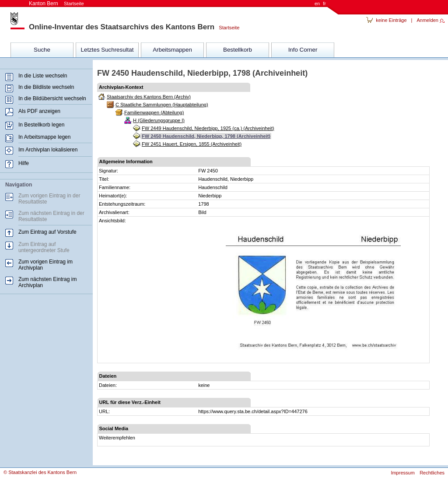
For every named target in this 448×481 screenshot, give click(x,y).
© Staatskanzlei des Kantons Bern (40, 472)
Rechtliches (432, 473)
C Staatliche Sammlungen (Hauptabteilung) (162, 105)
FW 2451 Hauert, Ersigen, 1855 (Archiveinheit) (192, 144)
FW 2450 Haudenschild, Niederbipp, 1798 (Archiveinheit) (206, 136)
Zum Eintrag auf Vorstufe (47, 232)
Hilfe (24, 163)
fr (324, 4)
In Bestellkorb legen (41, 125)
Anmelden (427, 20)
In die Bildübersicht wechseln (52, 98)
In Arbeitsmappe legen (44, 137)
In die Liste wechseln (43, 76)
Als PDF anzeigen (39, 111)
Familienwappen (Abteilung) (154, 112)
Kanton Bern (56, 4)
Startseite (227, 28)
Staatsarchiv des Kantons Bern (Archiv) (149, 97)
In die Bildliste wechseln (46, 87)
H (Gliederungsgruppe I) (159, 120)
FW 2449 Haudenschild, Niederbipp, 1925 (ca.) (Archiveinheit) (208, 128)
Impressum (402, 473)
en (317, 4)
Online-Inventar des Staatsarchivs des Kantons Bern (122, 27)
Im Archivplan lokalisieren (48, 150)
